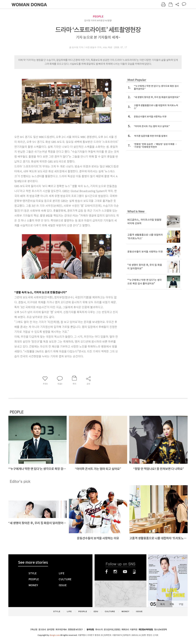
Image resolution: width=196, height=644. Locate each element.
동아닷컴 (90, 630)
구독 (172, 604)
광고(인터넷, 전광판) (112, 630)
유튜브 (125, 572)
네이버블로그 (134, 572)
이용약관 (134, 630)
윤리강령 (51, 630)
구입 (181, 604)
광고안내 (42, 630)
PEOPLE (98, 16)
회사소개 (99, 630)
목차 (162, 604)
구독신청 (34, 630)
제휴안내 (125, 630)
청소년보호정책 (160, 630)
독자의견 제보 (61, 630)
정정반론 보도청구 (75, 630)
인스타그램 (115, 572)
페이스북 (107, 572)
